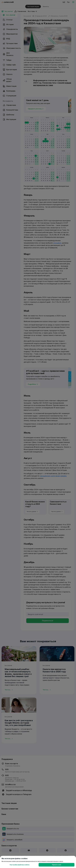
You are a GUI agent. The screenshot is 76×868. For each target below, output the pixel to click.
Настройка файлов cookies (20, 865)
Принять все (57, 865)
